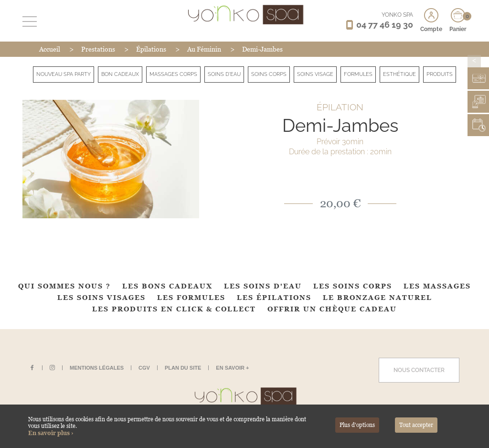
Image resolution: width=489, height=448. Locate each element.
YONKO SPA (397, 15)
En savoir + (232, 368)
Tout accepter (416, 425)
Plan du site (183, 368)
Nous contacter (419, 370)
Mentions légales (97, 368)
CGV (144, 368)
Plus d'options (357, 425)
